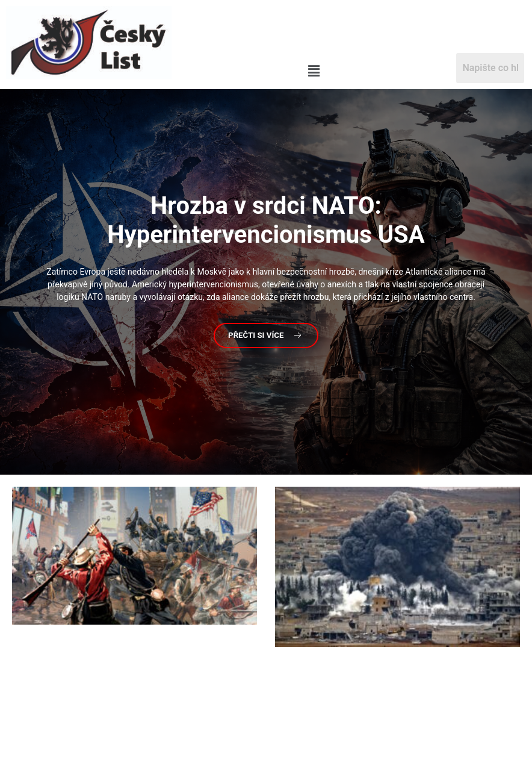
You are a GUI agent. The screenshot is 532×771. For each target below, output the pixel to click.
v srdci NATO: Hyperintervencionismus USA (266, 220)
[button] (314, 71)
